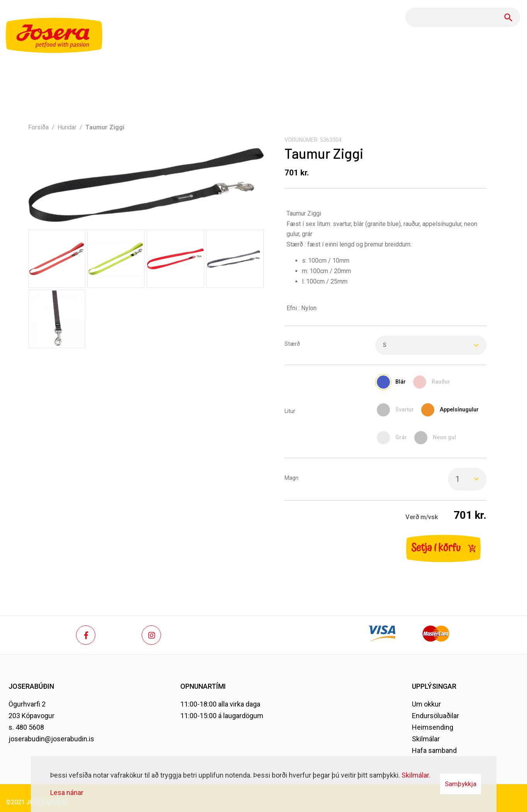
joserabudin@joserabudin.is (51, 739)
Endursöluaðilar (435, 716)
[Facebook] (86, 635)
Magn (291, 478)
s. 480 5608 (26, 727)
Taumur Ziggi (105, 127)
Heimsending (433, 727)
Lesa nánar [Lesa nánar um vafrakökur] (67, 792)
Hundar (67, 127)
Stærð (292, 344)
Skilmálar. (416, 775)
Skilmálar (426, 739)
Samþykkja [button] (461, 784)
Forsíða (38, 127)
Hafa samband (434, 750)
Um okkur (426, 704)
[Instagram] (151, 635)
